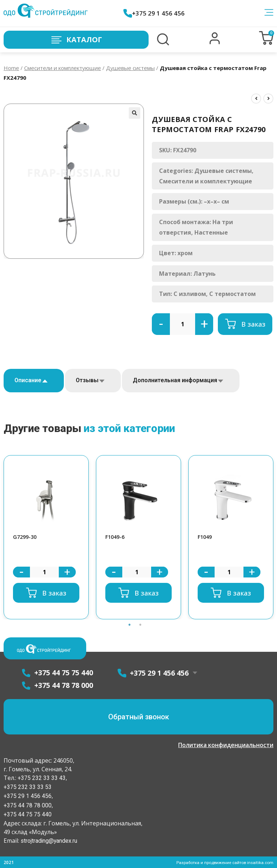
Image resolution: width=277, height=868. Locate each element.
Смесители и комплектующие (63, 68)
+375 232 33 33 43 (41, 778)
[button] (215, 43)
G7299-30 (26, 537)
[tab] (34, 381)
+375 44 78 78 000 (28, 805)
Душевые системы (130, 68)
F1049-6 (116, 537)
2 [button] (140, 625)
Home (11, 68)
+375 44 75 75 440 (28, 814)
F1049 (206, 537)
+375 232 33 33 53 (28, 787)
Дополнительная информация (175, 380)
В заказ (253, 324)
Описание (28, 380)
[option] (46, 538)
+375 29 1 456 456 (155, 13)
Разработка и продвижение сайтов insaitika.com (223, 862)
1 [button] (129, 625)
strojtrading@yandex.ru (49, 840)
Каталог (76, 40)
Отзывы (87, 380)
